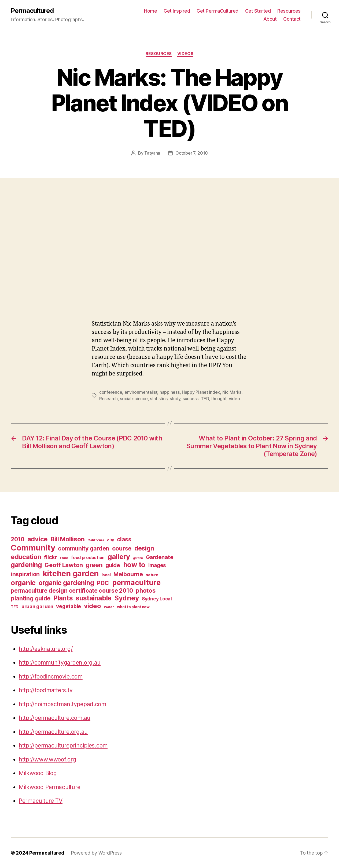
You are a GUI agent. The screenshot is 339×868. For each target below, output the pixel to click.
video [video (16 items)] (93, 606)
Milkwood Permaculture (49, 787)
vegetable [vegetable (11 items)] (69, 606)
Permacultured (32, 11)
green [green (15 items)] (94, 565)
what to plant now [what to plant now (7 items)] (133, 607)
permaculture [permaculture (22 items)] (136, 583)
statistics (159, 399)
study (175, 399)
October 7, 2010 (192, 153)
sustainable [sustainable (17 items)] (94, 598)
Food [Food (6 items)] (64, 558)
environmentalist (141, 392)
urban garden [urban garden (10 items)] (37, 606)
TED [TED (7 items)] (15, 607)
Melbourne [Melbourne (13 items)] (128, 574)
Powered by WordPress (96, 853)
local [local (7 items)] (106, 575)
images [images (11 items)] (157, 565)
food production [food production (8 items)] (88, 558)
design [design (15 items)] (144, 548)
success (191, 399)
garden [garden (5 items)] (138, 558)
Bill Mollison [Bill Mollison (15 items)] (68, 539)
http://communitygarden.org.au (60, 663)
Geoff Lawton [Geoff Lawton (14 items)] (64, 565)
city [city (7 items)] (110, 540)
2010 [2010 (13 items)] (18, 539)
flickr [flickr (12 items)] (50, 557)
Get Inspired (177, 11)
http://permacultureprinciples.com (63, 745)
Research (108, 399)
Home (150, 11)
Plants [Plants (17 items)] (63, 598)
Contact (292, 19)
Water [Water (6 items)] (109, 607)
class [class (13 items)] (124, 539)
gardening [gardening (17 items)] (26, 565)
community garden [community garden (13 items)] (84, 548)
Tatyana (152, 153)
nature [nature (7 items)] (152, 575)
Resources (289, 11)
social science (134, 399)
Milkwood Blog (38, 773)
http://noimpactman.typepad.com (62, 704)
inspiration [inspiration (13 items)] (25, 574)
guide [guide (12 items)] (113, 565)
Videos (185, 54)
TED (205, 399)
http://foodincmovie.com (51, 676)
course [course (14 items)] (122, 548)
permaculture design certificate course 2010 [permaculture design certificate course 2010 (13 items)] (72, 590)
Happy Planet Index (201, 392)
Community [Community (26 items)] (33, 548)
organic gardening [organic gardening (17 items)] (66, 583)
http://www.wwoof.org (47, 759)
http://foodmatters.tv (46, 690)
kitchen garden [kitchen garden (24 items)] (71, 573)
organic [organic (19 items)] (23, 583)
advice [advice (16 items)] (38, 539)
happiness (170, 392)
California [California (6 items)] (96, 540)
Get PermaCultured (218, 11)
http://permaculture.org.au (53, 732)
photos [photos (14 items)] (145, 590)
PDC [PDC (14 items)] (103, 583)
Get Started (258, 11)
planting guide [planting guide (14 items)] (31, 598)
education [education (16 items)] (26, 557)
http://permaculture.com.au (55, 718)
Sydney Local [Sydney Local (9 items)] (157, 599)
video (234, 399)
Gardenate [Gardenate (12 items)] (160, 557)
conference (111, 392)
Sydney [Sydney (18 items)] (127, 598)
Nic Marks (232, 392)
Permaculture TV (41, 801)
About (270, 19)
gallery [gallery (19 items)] (119, 557)
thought (219, 399)
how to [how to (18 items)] (134, 565)
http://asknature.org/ (46, 649)
